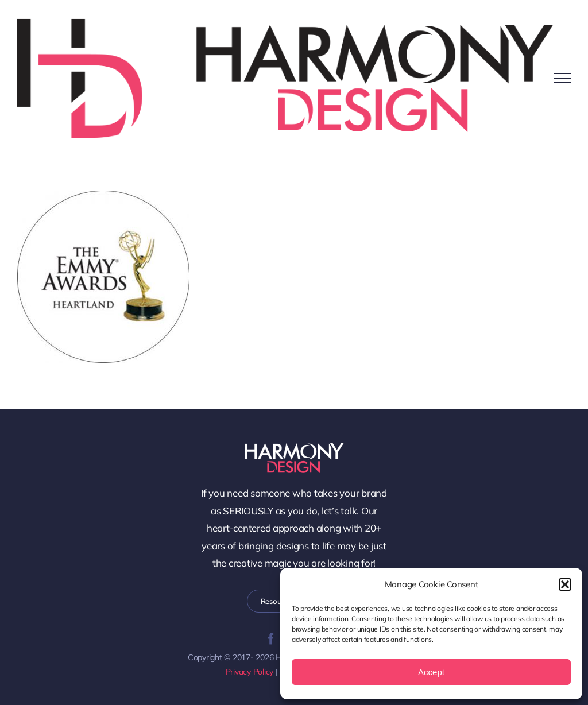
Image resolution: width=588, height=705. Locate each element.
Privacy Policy (249, 672)
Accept (431, 672)
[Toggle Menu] (562, 78)
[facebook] (271, 639)
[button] (565, 584)
